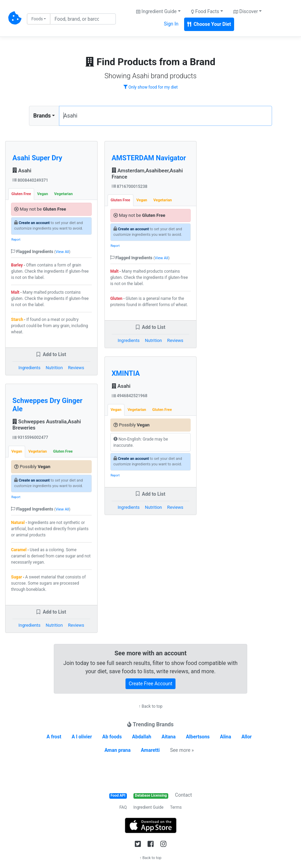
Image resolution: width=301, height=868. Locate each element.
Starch (17, 320)
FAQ (123, 807)
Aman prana (118, 750)
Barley (17, 265)
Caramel (19, 550)
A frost (54, 737)
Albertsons (198, 737)
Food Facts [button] (205, 11)
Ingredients (30, 368)
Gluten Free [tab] (21, 194)
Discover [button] (246, 11)
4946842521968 (130, 396)
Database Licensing (151, 795)
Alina (225, 737)
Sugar (17, 577)
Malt (15, 292)
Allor (247, 737)
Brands (42, 116)
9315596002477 (30, 437)
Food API (118, 795)
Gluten (116, 299)
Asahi (22, 171)
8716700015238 (130, 186)
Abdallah (142, 737)
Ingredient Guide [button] (156, 11)
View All (62, 252)
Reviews (76, 368)
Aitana (168, 737)
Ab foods (112, 737)
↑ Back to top (150, 706)
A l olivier (82, 737)
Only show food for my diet (151, 87)
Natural (18, 523)
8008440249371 (30, 180)
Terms (176, 807)
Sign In (171, 24)
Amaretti (150, 750)
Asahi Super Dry (37, 158)
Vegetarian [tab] (63, 194)
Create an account (34, 223)
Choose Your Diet (209, 24)
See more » (182, 750)
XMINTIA (126, 373)
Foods (37, 19)
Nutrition (54, 368)
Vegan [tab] (43, 194)
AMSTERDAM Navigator (149, 158)
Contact (184, 795)
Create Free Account (150, 684)
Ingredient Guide (148, 807)
